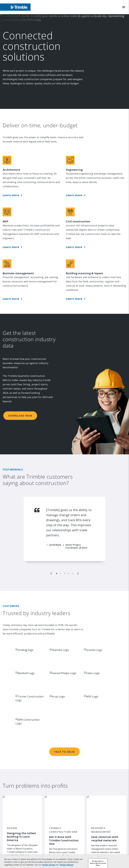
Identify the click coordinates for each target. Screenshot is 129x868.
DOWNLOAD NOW (20, 390)
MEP (5, 212)
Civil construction (78, 212)
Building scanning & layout (84, 255)
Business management (18, 255)
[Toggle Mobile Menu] (124, 7)
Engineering (74, 168)
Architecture (11, 168)
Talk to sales (65, 705)
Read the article (15, 824)
